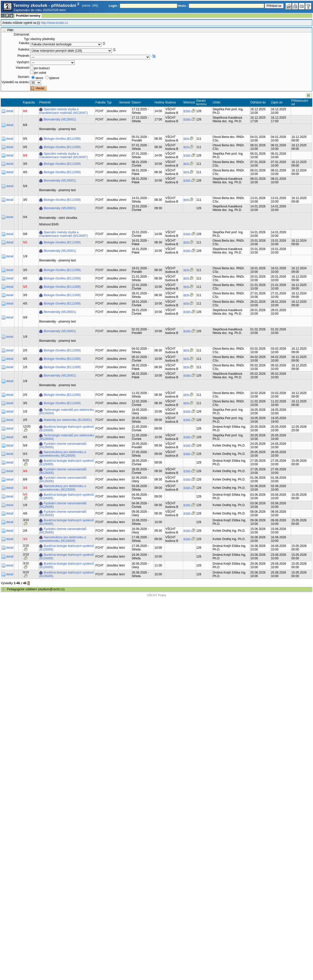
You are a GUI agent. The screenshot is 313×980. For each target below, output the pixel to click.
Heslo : (183, 6)
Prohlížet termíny (28, 16)
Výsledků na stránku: (16, 82)
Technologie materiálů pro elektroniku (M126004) (67, 412)
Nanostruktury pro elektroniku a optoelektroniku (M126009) (63, 454)
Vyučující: (23, 62)
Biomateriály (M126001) (60, 119)
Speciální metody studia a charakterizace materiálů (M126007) (64, 111)
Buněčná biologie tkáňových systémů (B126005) (66, 429)
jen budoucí (42, 68)
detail (10, 111)
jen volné (40, 73)
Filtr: (11, 30)
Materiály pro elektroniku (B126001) (68, 420)
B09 (186, 139)
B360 (187, 111)
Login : (114, 6)
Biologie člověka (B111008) (62, 139)
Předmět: (24, 56)
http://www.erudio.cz (54, 23)
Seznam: (24, 77)
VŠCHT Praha (156, 595)
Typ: (27, 39)
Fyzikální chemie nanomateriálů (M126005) (63, 446)
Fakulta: (24, 43)
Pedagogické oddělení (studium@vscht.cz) (36, 589)
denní (39, 78)
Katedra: (24, 49)
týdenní (54, 78)
